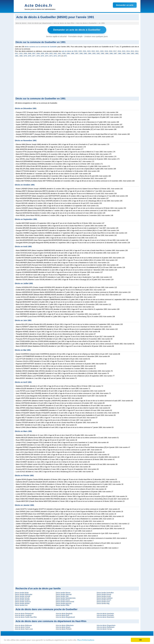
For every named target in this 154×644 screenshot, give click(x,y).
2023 (89, 51)
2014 (128, 51)
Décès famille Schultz (22, 598)
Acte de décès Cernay (104, 629)
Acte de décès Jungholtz (23, 615)
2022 (93, 51)
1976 (38, 56)
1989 (107, 54)
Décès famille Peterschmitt (65, 602)
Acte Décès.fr (39, 5)
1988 (111, 54)
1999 (68, 54)
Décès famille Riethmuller (24, 595)
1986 (120, 54)
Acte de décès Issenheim (105, 614)
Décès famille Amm (103, 602)
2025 (80, 51)
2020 (102, 51)
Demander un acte (125, 5)
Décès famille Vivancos (23, 602)
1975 (42, 56)
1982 (137, 54)
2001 (60, 54)
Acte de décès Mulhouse (23, 625)
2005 (42, 54)
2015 (124, 51)
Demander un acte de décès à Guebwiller (77, 30)
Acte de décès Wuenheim (105, 617)
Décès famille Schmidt (23, 596)
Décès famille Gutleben (105, 598)
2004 (47, 54)
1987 (115, 54)
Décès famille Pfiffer (63, 605)
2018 (111, 51)
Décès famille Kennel (104, 595)
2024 (84, 51)
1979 (25, 56)
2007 (34, 54)
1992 (98, 54)
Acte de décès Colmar (23, 627)
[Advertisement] (77, 77)
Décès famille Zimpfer (22, 600)
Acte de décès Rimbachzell (24, 614)
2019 (106, 51)
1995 (85, 54)
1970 (65, 56)
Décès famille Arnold (104, 596)
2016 (119, 51)
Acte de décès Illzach (63, 627)
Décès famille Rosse (63, 600)
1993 (94, 54)
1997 (77, 54)
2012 (137, 51)
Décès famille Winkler (22, 603)
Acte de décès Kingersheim (106, 625)
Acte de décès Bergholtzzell (65, 617)
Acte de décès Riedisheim (106, 627)
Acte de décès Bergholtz (64, 614)
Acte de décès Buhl (62, 615)
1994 (90, 54)
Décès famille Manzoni (64, 603)
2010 (21, 54)
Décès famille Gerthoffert (105, 593)
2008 (30, 54)
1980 (21, 56)
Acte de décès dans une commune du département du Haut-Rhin (51, 621)
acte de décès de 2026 (70, 51)
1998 (72, 54)
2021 (97, 51)
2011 (17, 54)
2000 (64, 54)
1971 (59, 56)
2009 (25, 54)
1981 (17, 56)
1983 (132, 54)
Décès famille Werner (63, 593)
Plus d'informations (86, 640)
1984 (128, 54)
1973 (51, 56)
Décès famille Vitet (62, 596)
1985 (124, 54)
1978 (30, 56)
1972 (55, 56)
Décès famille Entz (21, 605)
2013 (132, 51)
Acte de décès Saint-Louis (24, 629)
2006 (38, 54)
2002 (55, 54)
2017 (115, 51)
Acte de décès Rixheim (64, 629)
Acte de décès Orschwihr (105, 615)
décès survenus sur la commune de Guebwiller (41, 47)
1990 (102, 54)
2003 (51, 54)
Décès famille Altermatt (64, 595)
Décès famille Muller (22, 593)
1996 (81, 54)
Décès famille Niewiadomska (66, 598)
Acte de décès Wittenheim (65, 625)
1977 (34, 56)
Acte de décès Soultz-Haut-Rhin (26, 617)
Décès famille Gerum (104, 600)
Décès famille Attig (103, 603)
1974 (47, 56)
